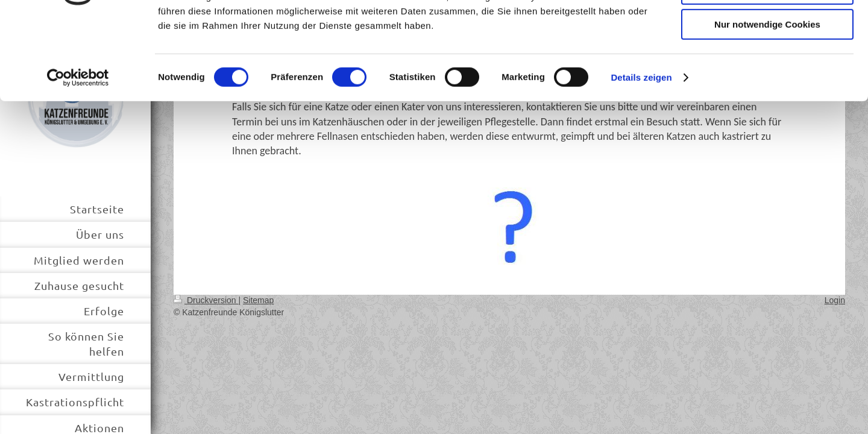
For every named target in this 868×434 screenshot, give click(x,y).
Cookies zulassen (767, 30)
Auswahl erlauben (767, 65)
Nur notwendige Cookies (767, 100)
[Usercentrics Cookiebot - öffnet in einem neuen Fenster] (78, 154)
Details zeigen (641, 153)
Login (835, 300)
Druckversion (206, 300)
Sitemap (258, 300)
